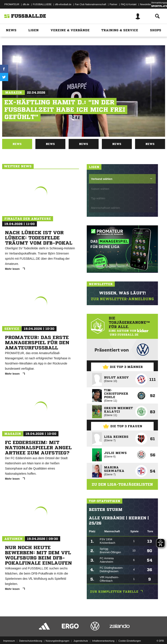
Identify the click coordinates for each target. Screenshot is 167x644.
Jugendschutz (81, 641)
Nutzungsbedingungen (57, 641)
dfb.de (26, 4)
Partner (113, 4)
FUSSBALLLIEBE (42, 4)
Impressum (9, 641)
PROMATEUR (12, 4)
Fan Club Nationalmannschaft (91, 4)
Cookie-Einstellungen (130, 641)
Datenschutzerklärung (31, 641)
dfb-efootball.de (63, 4)
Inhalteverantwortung (103, 641)
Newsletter (146, 4)
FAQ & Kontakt (129, 4)
